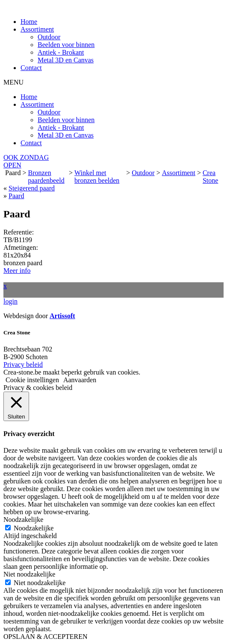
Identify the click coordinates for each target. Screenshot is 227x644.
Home (29, 22)
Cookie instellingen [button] (32, 380)
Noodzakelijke (34, 528)
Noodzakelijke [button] (23, 520)
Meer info (17, 271)
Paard (16, 196)
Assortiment (37, 29)
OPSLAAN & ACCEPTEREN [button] (45, 637)
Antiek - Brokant (61, 52)
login (10, 301)
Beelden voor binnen (66, 45)
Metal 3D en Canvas (66, 60)
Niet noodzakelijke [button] (29, 574)
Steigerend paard (32, 188)
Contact (31, 68)
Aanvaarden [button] (80, 380)
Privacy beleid (23, 364)
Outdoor (49, 37)
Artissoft (62, 316)
